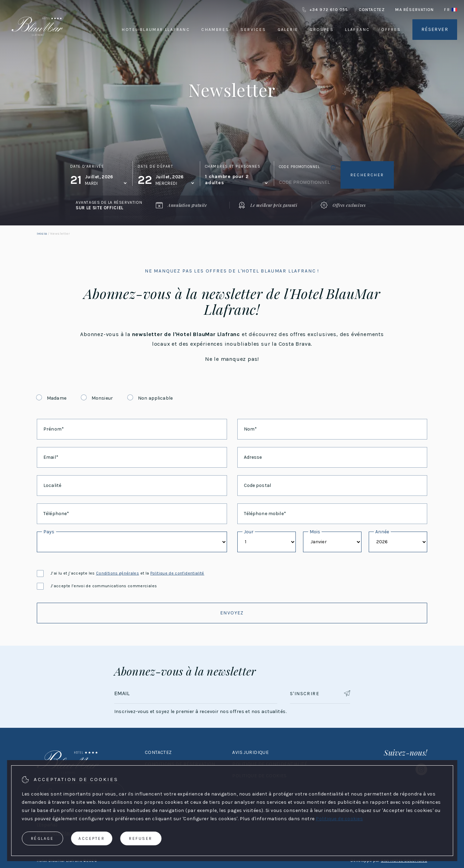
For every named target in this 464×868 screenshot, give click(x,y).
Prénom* (54, 429)
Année (382, 532)
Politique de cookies (339, 819)
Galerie (288, 30)
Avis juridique (250, 752)
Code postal (258, 485)
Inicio (42, 234)
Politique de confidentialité (177, 573)
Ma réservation (414, 10)
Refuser (141, 838)
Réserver (435, 29)
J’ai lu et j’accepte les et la (121, 573)
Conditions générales (117, 573)
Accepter (91, 838)
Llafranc (357, 30)
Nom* (251, 429)
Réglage (42, 838)
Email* (51, 457)
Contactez (372, 10)
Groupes (322, 30)
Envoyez (232, 613)
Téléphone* (56, 514)
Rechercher (367, 175)
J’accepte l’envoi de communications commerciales (97, 586)
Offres (391, 30)
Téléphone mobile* (265, 514)
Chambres (215, 30)
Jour (249, 532)
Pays (49, 532)
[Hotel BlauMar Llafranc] (37, 44)
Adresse (253, 457)
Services (253, 30)
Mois (315, 532)
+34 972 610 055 (325, 10)
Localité (52, 485)
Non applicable (155, 398)
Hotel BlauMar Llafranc (156, 30)
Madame (57, 398)
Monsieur (102, 398)
